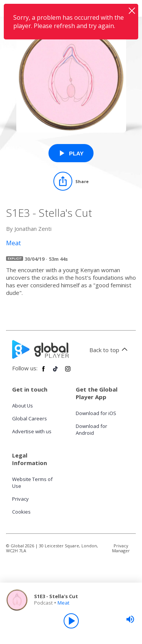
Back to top (110, 350)
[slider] (130, 619)
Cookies (21, 512)
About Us (23, 406)
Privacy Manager (121, 548)
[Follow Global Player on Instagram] (68, 372)
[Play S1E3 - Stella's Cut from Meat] (71, 153)
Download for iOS (96, 413)
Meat (63, 603)
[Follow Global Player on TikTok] (56, 372)
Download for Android (91, 429)
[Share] (71, 181)
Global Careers (30, 418)
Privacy (20, 499)
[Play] (71, 621)
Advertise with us (32, 431)
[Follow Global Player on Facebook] (44, 372)
